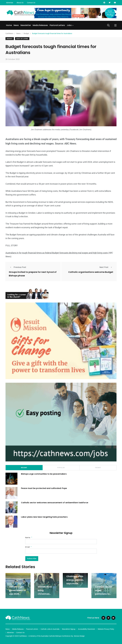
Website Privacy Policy (106, 629)
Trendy (98, 468)
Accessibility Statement (87, 629)
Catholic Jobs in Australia (50, 629)
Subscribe (32, 558)
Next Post (106, 267)
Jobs (69, 25)
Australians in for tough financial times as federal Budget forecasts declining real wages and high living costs (57, 253)
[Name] (61, 542)
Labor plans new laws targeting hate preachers (44, 517)
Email (28, 547)
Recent (24, 468)
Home (9, 25)
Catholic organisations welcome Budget (91, 272)
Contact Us (31, 3)
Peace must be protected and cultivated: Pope (44, 488)
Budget (10, 39)
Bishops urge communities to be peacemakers (44, 474)
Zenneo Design (79, 636)
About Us (20, 3)
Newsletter (26, 25)
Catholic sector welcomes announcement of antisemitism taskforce (55, 503)
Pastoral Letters (57, 25)
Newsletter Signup (69, 629)
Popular (61, 468)
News (16, 25)
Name (29, 538)
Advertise (10, 3)
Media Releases (40, 25)
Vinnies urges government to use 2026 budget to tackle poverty (17, 594)
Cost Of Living (22, 39)
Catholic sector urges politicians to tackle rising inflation (104, 594)
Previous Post (17, 267)
